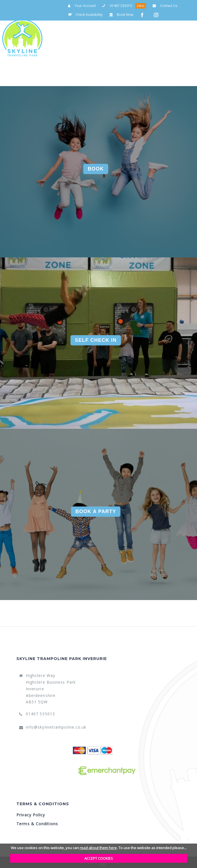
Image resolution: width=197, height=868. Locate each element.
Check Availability (85, 15)
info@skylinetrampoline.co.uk (56, 727)
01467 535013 (117, 6)
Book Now (121, 15)
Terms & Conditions (37, 824)
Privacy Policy (31, 815)
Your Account (82, 6)
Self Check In (96, 340)
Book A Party (96, 511)
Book (96, 169)
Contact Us (165, 6)
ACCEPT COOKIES (99, 858)
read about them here (98, 848)
